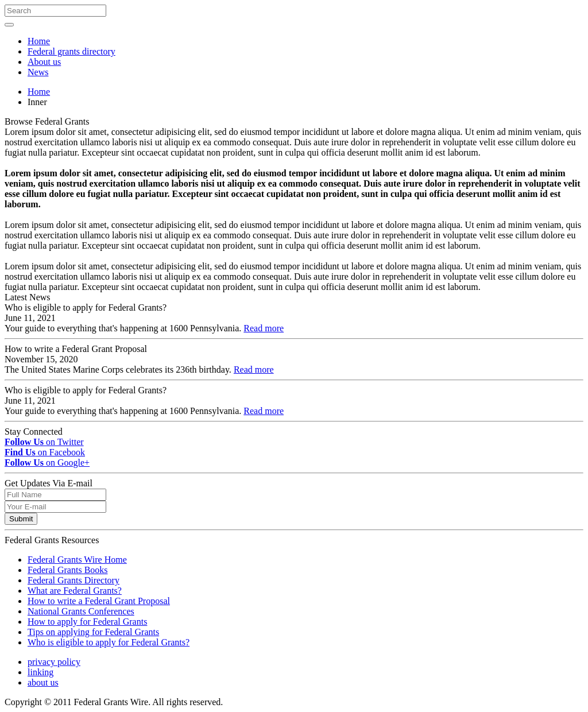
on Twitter (44, 442)
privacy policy (54, 662)
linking (40, 672)
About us (44, 62)
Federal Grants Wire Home (77, 560)
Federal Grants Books (68, 570)
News (38, 72)
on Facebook (45, 452)
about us (43, 682)
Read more (264, 328)
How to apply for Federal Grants (87, 622)
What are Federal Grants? (75, 591)
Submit (21, 519)
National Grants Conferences (81, 611)
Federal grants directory (71, 51)
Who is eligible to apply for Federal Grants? (109, 642)
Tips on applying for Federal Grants (93, 632)
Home (39, 41)
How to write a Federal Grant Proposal (99, 601)
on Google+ (47, 463)
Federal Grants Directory (73, 580)
